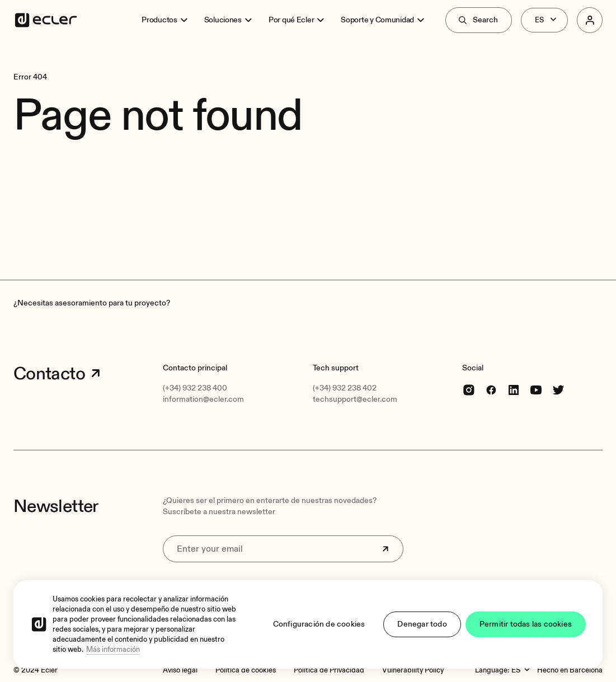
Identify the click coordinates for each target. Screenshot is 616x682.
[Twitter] (558, 390)
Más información (113, 650)
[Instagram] (469, 390)
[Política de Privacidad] (329, 670)
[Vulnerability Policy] (413, 670)
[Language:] (522, 670)
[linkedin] (514, 390)
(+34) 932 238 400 (195, 388)
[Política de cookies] (246, 670)
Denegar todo (422, 624)
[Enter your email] (283, 549)
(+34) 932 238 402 (345, 388)
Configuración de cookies (319, 624)
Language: (492, 670)
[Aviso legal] (180, 670)
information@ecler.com (203, 399)
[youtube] (536, 390)
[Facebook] (491, 390)
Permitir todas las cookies (526, 624)
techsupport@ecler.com (355, 399)
